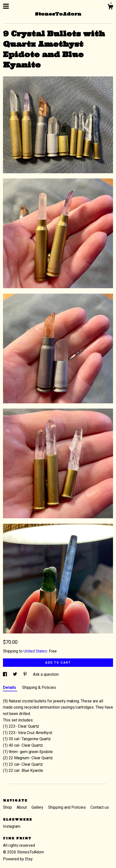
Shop (8, 807)
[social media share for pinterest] (26, 674)
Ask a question (46, 674)
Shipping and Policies (67, 807)
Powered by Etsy (18, 859)
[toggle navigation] (6, 6)
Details (10, 687)
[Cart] (110, 7)
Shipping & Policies (39, 687)
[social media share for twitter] (15, 674)
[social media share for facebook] (5, 674)
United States (35, 651)
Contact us (100, 807)
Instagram (12, 826)
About (22, 807)
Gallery (38, 807)
